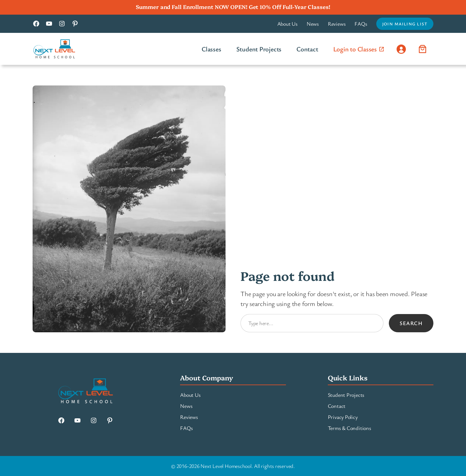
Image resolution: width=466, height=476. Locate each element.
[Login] (401, 49)
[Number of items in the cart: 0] (423, 49)
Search (411, 323)
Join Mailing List (405, 24)
